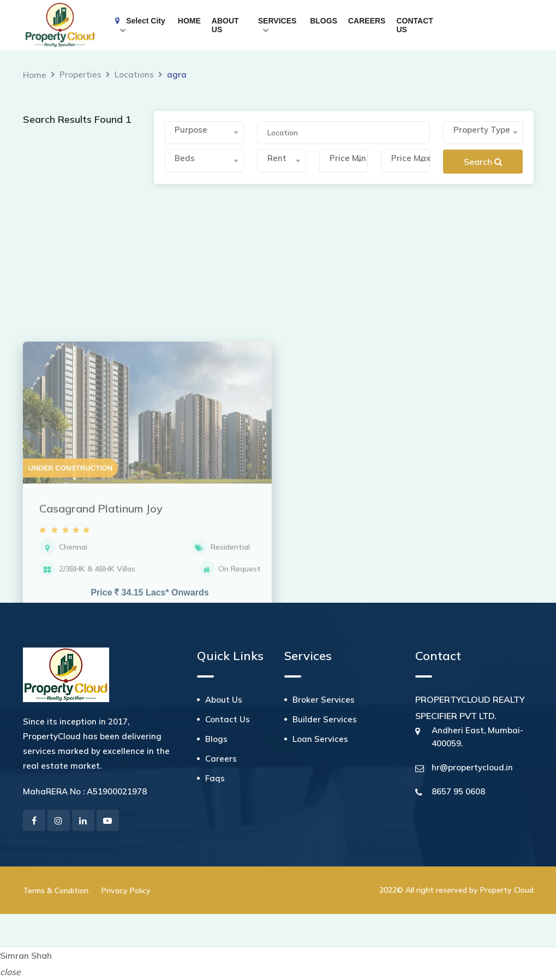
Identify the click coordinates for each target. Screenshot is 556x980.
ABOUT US (225, 25)
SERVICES (277, 21)
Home (35, 75)
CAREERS (367, 21)
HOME (189, 21)
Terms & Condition (56, 890)
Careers (221, 759)
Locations (134, 75)
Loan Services (320, 739)
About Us (224, 700)
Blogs (216, 739)
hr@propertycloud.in (472, 767)
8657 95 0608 (458, 791)
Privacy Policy (126, 890)
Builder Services (325, 719)
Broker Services (324, 700)
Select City (140, 21)
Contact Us (228, 719)
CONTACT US (414, 25)
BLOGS (324, 21)
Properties (80, 75)
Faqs (215, 778)
